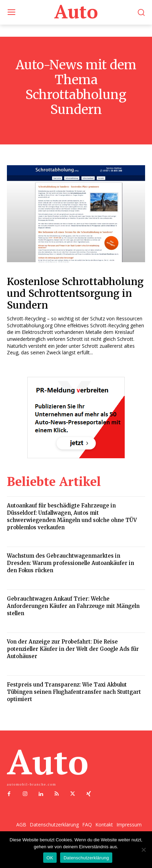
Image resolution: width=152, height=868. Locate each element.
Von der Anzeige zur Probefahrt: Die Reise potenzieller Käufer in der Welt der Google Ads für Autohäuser (73, 649)
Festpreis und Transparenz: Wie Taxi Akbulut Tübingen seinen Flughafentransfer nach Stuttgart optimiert (74, 692)
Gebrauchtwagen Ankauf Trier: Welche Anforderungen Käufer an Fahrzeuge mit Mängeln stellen (73, 606)
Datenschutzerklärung (86, 858)
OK (50, 858)
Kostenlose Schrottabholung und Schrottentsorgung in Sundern (75, 293)
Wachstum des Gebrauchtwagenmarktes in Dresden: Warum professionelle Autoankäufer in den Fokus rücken (70, 563)
